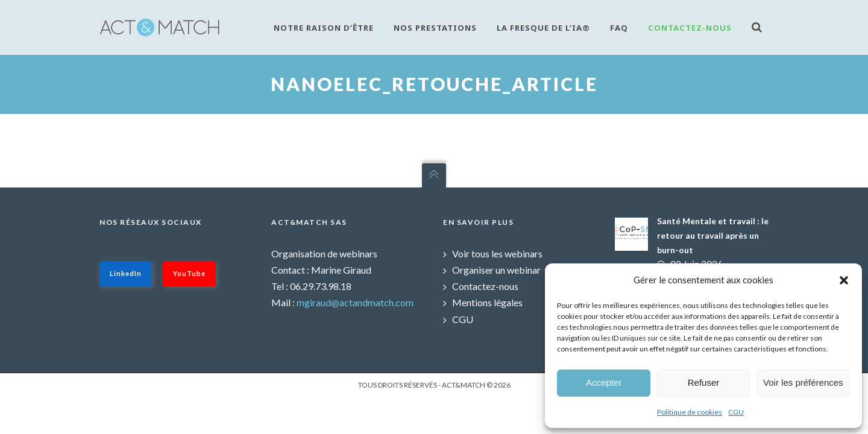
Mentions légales (487, 302)
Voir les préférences (803, 382)
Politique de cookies (690, 412)
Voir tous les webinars (497, 253)
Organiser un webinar (496, 270)
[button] (844, 280)
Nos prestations (435, 28)
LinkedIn (126, 273)
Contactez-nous (690, 28)
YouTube (189, 273)
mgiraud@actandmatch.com (355, 302)
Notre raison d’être (324, 28)
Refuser (704, 382)
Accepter (604, 382)
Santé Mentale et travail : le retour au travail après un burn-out (713, 235)
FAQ (619, 28)
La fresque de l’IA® (543, 28)
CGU (736, 412)
